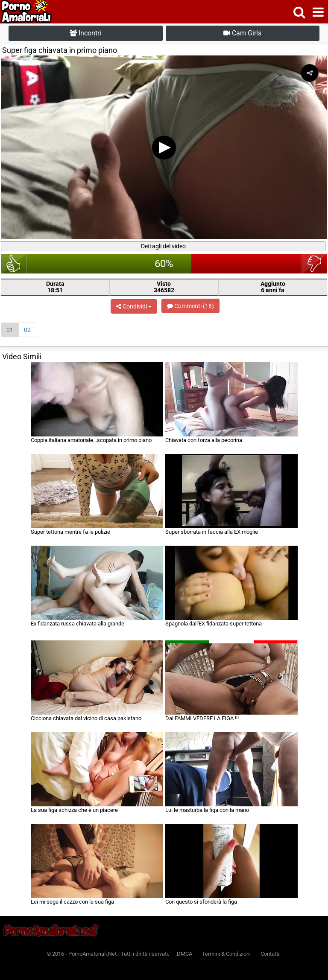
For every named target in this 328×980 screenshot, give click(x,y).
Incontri (85, 33)
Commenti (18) (190, 306)
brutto (314, 264)
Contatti (270, 954)
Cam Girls (242, 33)
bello (14, 264)
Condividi (134, 306)
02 (27, 330)
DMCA (184, 954)
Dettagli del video (163, 246)
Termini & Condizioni (226, 954)
